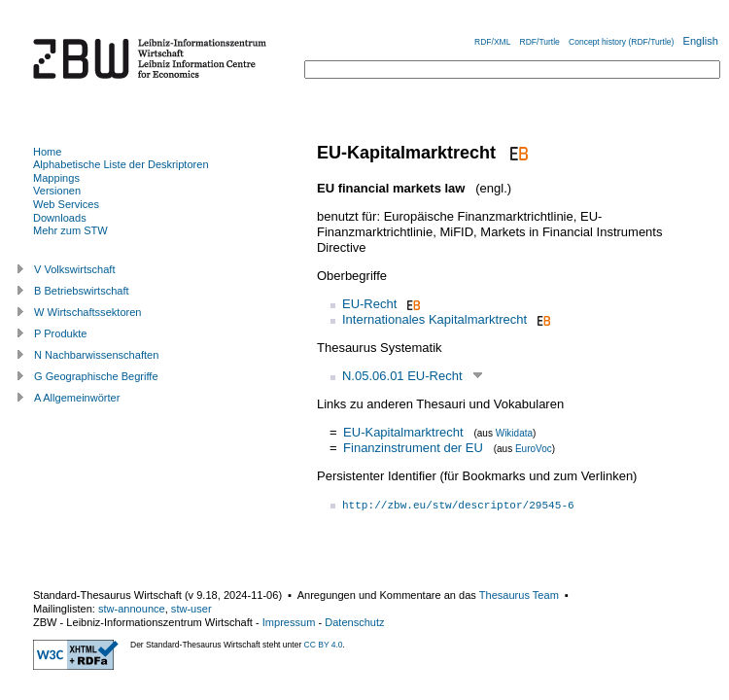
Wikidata (514, 433)
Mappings (56, 178)
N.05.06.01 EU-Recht (402, 376)
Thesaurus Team (519, 595)
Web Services (66, 204)
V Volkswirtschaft (75, 269)
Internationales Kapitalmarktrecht (434, 319)
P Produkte (60, 333)
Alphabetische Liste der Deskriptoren (121, 164)
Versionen (57, 191)
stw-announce (132, 609)
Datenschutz (354, 622)
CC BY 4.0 (324, 645)
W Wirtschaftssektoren (88, 312)
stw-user (191, 609)
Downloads (60, 218)
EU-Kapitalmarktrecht (403, 432)
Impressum (289, 622)
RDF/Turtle (540, 42)
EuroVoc (534, 449)
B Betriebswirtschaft (82, 291)
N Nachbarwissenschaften (96, 355)
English (701, 41)
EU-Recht (369, 304)
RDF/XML (492, 42)
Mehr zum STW (70, 230)
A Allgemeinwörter (77, 398)
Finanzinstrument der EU (413, 448)
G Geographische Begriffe (96, 376)
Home (47, 152)
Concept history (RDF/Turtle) (621, 42)
